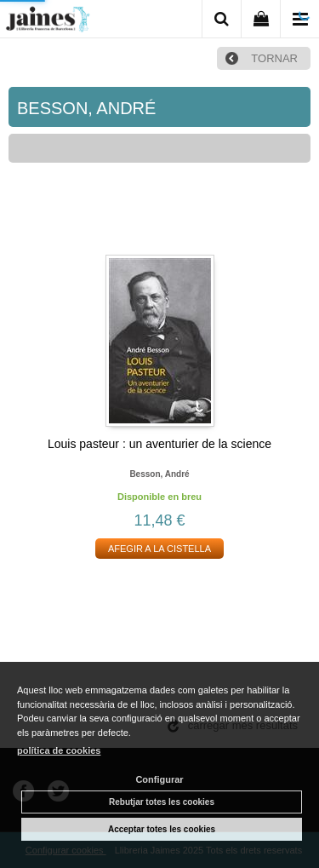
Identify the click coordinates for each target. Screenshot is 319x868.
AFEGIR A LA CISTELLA (159, 549)
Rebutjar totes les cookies (162, 802)
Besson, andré (159, 474)
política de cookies (59, 750)
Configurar (159, 779)
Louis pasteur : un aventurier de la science (159, 444)
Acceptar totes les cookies (162, 829)
